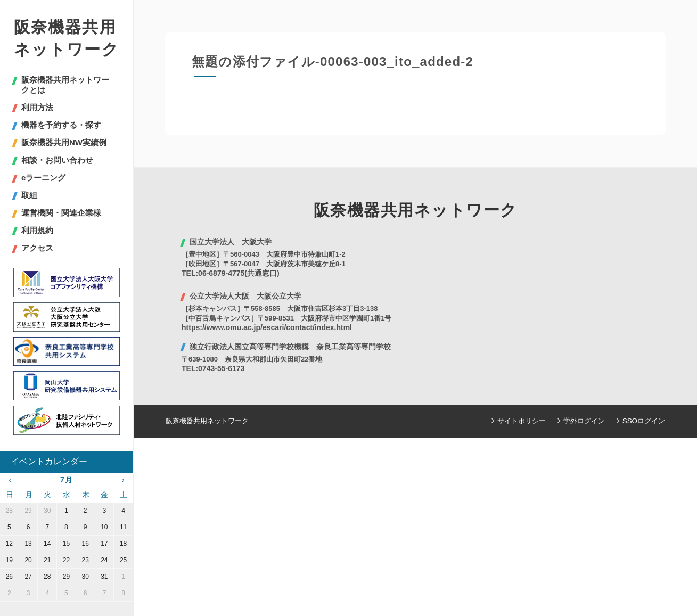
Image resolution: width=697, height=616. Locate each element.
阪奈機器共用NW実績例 (64, 142)
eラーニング (43, 178)
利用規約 (37, 230)
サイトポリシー (522, 421)
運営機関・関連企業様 (61, 213)
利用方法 (37, 107)
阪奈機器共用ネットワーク (67, 38)
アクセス (37, 248)
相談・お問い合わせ (57, 160)
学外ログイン (585, 421)
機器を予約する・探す (61, 125)
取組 (29, 195)
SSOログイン (644, 421)
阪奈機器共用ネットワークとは (65, 85)
